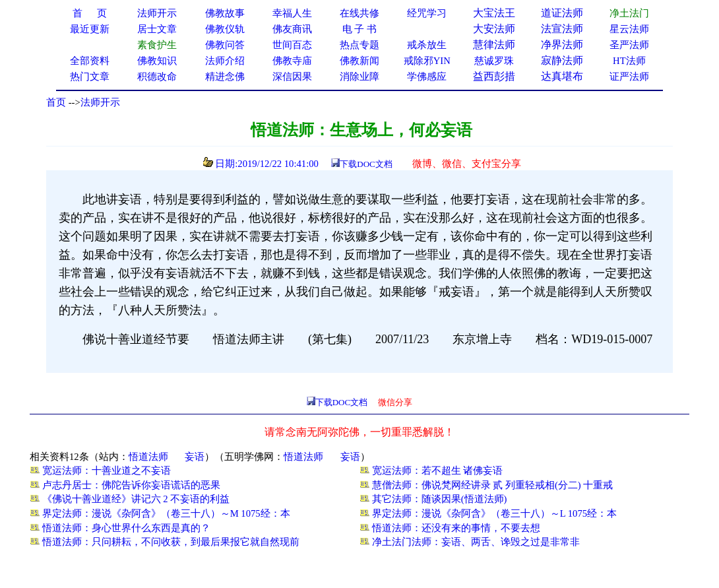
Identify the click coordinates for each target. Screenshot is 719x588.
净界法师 (562, 45)
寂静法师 (562, 60)
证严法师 (629, 77)
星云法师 (629, 29)
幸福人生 (292, 13)
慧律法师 (494, 45)
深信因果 (292, 77)
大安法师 (494, 29)
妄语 (195, 457)
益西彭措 (494, 76)
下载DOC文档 (366, 164)
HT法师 (629, 61)
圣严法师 (629, 45)
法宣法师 (562, 29)
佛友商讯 (292, 29)
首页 (56, 102)
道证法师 (562, 13)
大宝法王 (494, 13)
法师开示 (100, 102)
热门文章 (90, 77)
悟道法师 (148, 457)
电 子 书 (359, 29)
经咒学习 (427, 13)
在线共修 (359, 13)
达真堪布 (562, 76)
